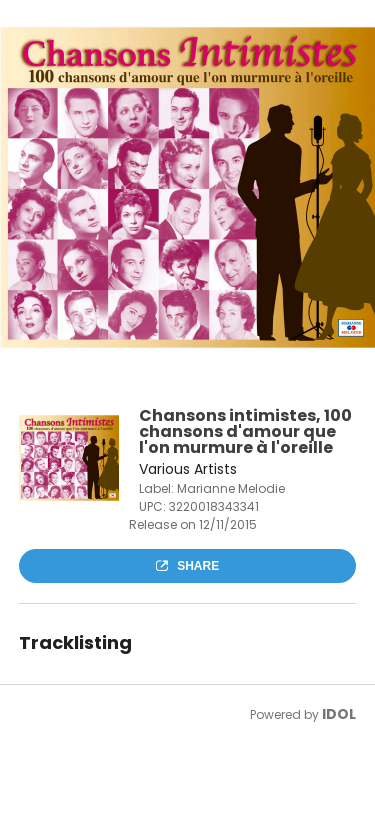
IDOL (339, 714)
